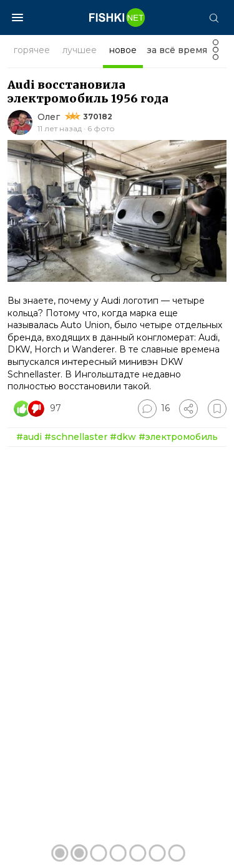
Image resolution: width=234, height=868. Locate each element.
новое (123, 50)
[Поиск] (213, 17)
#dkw (123, 437)
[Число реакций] (39, 409)
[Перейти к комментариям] (154, 409)
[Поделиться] (188, 409)
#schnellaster (76, 437)
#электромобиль (178, 437)
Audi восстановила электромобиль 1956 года (88, 92)
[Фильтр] (216, 53)
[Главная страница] (117, 17)
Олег (49, 117)
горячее (32, 50)
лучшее (80, 50)
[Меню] (17, 17)
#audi (29, 437)
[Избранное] (217, 409)
